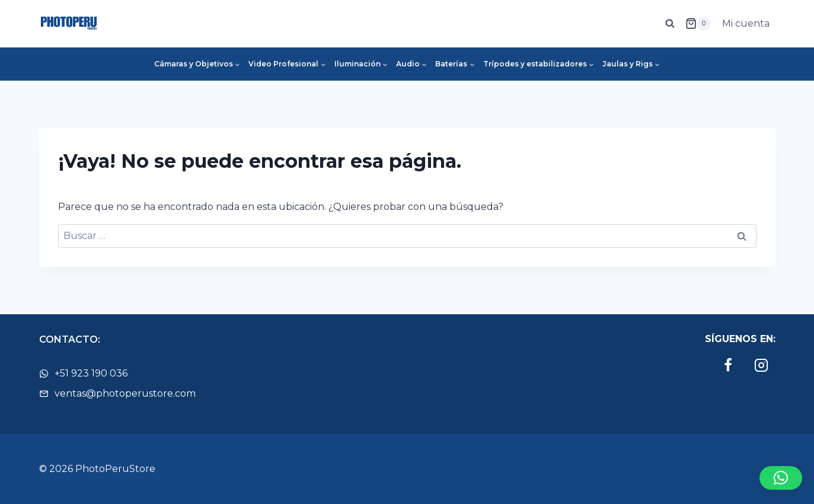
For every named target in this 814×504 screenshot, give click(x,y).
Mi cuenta (746, 23)
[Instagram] (761, 365)
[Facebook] (728, 365)
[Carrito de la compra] (698, 24)
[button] (781, 478)
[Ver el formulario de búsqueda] (670, 24)
